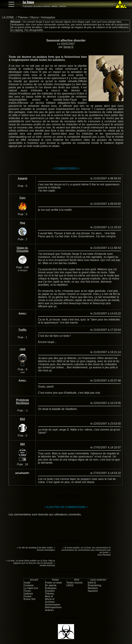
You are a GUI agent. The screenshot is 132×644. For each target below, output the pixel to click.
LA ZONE (8, 17)
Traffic (23, 330)
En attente (51, 585)
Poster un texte (54, 583)
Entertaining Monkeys (95, 587)
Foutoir (28, 596)
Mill (23, 444)
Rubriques (51, 588)
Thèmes (23, 17)
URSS (70, 585)
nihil (23, 349)
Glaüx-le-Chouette (22, 249)
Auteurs (49, 610)
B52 (22, 419)
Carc (23, 198)
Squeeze (93, 591)
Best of (49, 596)
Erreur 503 (30, 599)
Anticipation (48, 17)
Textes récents (75, 583)
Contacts (29, 585)
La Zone (28, 2)
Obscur (35, 17)
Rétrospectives (53, 607)
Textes (55, 580)
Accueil (34, 580)
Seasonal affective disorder (66, 40)
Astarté (22, 178)
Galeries (28, 594)
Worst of (50, 599)
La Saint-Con (31, 588)
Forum (27, 591)
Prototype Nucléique (23, 401)
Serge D (68, 47)
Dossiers (50, 591)
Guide (27, 583)
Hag (23, 223)
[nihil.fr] (92, 583)
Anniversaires (53, 605)
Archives (50, 602)
